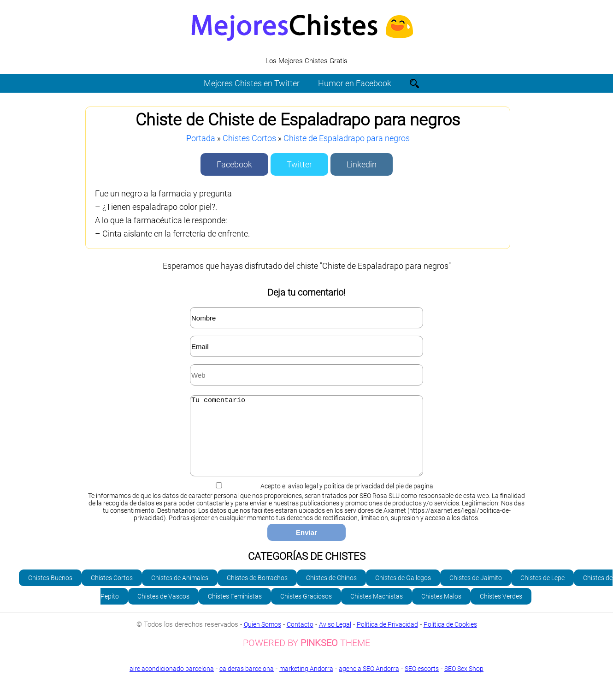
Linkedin (362, 164)
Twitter (299, 164)
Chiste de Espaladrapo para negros (347, 138)
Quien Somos (262, 638)
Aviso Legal (335, 638)
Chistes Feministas (235, 610)
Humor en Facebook (355, 83)
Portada (201, 138)
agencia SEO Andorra (369, 682)
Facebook (234, 164)
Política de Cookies (450, 638)
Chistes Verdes (501, 610)
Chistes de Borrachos (257, 592)
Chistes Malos (441, 610)
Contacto (300, 638)
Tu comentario (306, 443)
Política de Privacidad (387, 638)
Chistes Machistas (377, 610)
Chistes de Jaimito (476, 592)
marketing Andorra (306, 682)
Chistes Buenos (50, 592)
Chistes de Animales (180, 592)
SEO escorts (422, 682)
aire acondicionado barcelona (172, 682)
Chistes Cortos (249, 138)
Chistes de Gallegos (403, 592)
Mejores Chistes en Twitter (252, 83)
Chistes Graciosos (306, 610)
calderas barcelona (247, 682)
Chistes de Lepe (542, 592)
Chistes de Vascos (163, 610)
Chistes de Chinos (331, 592)
